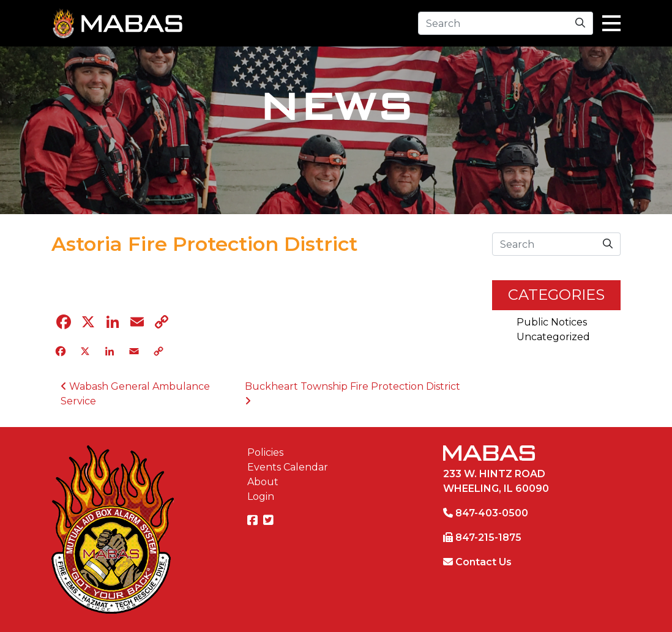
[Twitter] (270, 521)
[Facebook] (254, 521)
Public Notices (552, 322)
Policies (265, 452)
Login (261, 496)
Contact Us (483, 562)
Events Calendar (288, 467)
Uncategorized (553, 337)
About (263, 482)
